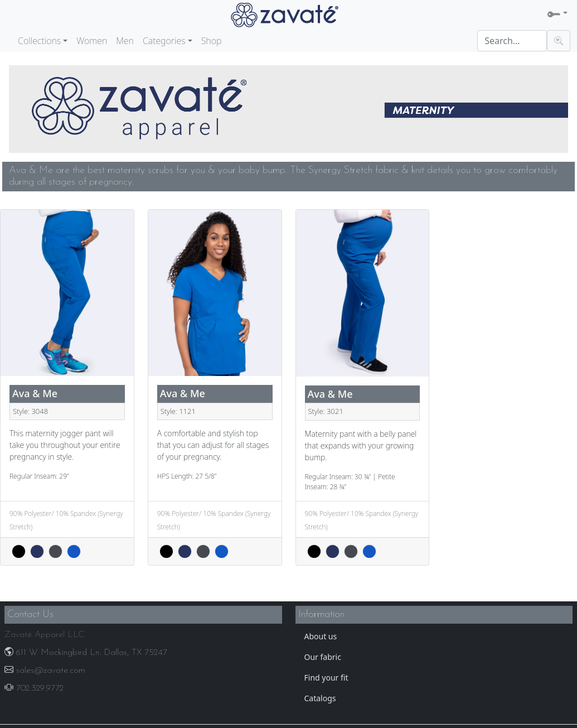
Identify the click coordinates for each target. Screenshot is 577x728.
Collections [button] (39, 41)
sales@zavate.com (45, 671)
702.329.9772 (34, 688)
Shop (212, 41)
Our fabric (323, 657)
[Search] (512, 41)
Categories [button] (164, 41)
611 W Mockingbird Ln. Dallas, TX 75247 (86, 653)
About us (321, 636)
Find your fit (326, 678)
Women (92, 41)
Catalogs (320, 698)
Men (125, 41)
